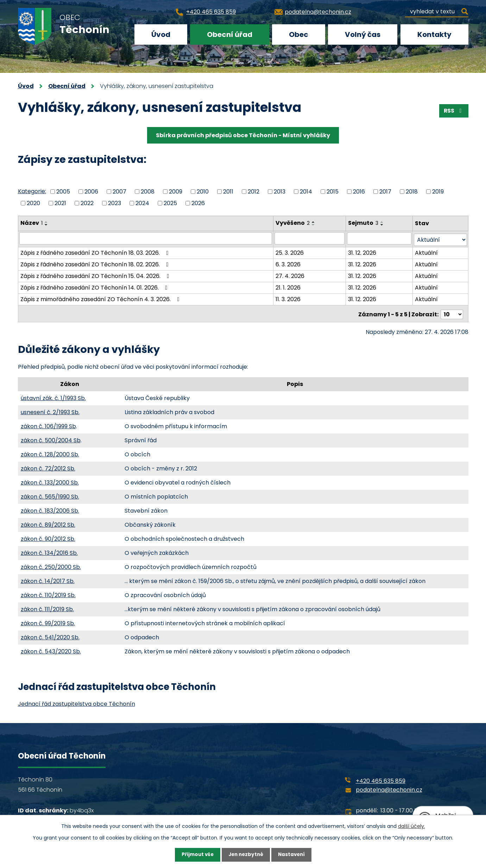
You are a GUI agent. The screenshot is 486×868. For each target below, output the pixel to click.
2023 (115, 203)
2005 (63, 192)
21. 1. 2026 (288, 286)
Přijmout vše (196, 855)
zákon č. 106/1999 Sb (48, 423)
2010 (203, 192)
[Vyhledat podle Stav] (440, 238)
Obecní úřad (230, 34)
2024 (142, 203)
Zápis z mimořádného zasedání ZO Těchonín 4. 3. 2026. (101, 298)
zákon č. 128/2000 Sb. (50, 452)
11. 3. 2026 (288, 298)
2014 (306, 192)
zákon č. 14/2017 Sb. (48, 578)
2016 (359, 192)
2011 (228, 192)
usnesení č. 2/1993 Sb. (50, 409)
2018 (412, 192)
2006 (91, 192)
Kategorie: (32, 191)
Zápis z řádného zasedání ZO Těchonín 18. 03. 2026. (96, 251)
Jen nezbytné (246, 855)
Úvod (161, 34)
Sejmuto (364, 223)
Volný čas (363, 34)
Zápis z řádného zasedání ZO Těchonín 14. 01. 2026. (95, 286)
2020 (33, 203)
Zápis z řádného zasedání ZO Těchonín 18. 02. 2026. (96, 263)
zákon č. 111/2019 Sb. (47, 606)
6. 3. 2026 (288, 263)
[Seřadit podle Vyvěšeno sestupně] (314, 225)
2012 (254, 192)
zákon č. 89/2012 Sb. (48, 522)
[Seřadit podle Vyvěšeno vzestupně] (314, 222)
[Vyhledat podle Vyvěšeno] (310, 238)
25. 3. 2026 (290, 251)
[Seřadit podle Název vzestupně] (46, 222)
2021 (60, 203)
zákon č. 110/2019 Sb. (48, 592)
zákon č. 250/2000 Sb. (51, 564)
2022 (87, 203)
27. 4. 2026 (290, 275)
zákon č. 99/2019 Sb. (48, 620)
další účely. (412, 826)
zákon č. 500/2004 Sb (51, 438)
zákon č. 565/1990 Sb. (50, 494)
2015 (333, 192)
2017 (385, 192)
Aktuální (426, 251)
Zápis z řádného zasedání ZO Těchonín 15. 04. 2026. (96, 275)
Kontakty (434, 34)
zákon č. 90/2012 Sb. (48, 536)
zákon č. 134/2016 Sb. (49, 550)
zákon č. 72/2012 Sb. (48, 466)
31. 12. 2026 (362, 251)
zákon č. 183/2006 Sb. (50, 508)
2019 (438, 192)
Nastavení (293, 855)
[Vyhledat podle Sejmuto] (379, 238)
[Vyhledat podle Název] (146, 238)
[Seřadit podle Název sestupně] (46, 225)
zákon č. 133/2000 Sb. (50, 480)
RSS (453, 111)
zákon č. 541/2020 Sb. (50, 635)
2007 (119, 192)
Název (31, 223)
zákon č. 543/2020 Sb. (51, 649)
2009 (176, 192)
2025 (170, 203)
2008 (148, 192)
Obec (299, 34)
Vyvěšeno (293, 223)
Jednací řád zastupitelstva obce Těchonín (77, 701)
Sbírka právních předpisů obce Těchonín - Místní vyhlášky (243, 135)
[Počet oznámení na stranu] (452, 312)
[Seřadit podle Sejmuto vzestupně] (383, 222)
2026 (198, 203)
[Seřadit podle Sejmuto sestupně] (383, 225)
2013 (280, 192)
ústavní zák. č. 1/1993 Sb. (53, 395)
